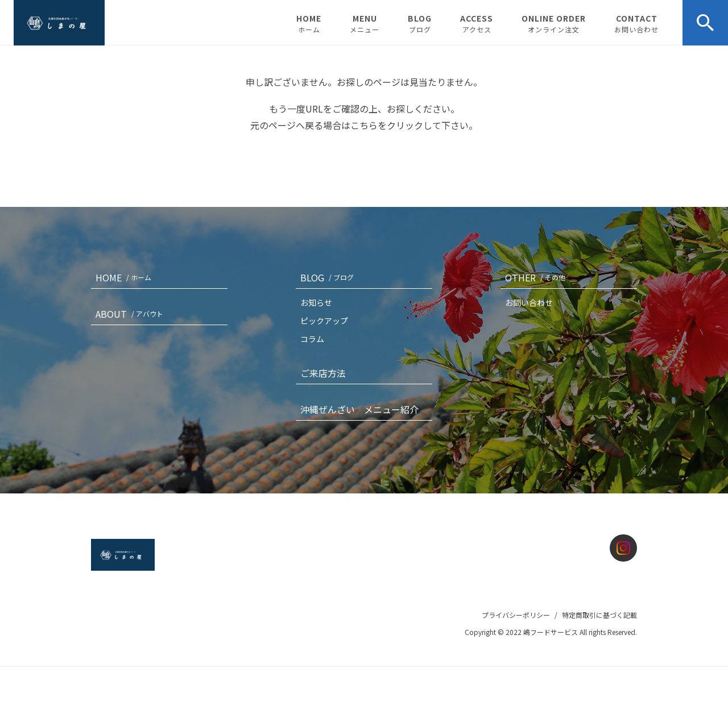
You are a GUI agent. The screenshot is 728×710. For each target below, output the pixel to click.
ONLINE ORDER (554, 23)
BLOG (420, 23)
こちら (364, 125)
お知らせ (316, 302)
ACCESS (477, 23)
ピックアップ (324, 321)
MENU (365, 23)
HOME (309, 23)
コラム (312, 339)
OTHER (537, 277)
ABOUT (132, 314)
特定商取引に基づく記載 (599, 615)
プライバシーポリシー (516, 615)
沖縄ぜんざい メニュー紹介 (359, 409)
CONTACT (636, 23)
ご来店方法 (323, 373)
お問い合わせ (529, 302)
